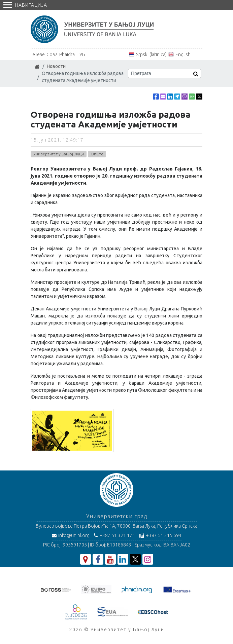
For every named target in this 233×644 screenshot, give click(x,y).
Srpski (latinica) (151, 54)
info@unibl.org (71, 535)
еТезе (39, 54)
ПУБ (81, 54)
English (183, 54)
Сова (52, 54)
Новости (56, 66)
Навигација (25, 5)
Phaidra (67, 54)
